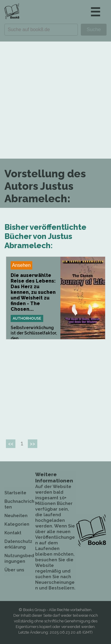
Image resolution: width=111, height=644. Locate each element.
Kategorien (17, 524)
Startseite (15, 493)
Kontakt (13, 533)
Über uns (14, 570)
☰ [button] (95, 12)
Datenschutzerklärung (18, 544)
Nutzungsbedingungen (19, 558)
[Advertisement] (55, 100)
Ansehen (21, 265)
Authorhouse (27, 318)
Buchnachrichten (19, 504)
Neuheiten (16, 516)
